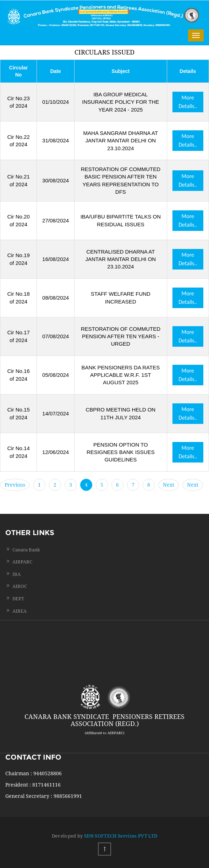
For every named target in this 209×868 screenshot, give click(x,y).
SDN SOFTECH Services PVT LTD (121, 836)
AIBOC (20, 586)
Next (169, 485)
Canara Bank (26, 550)
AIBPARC (22, 562)
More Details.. (188, 102)
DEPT (18, 599)
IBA (16, 574)
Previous (15, 485)
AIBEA (20, 611)
